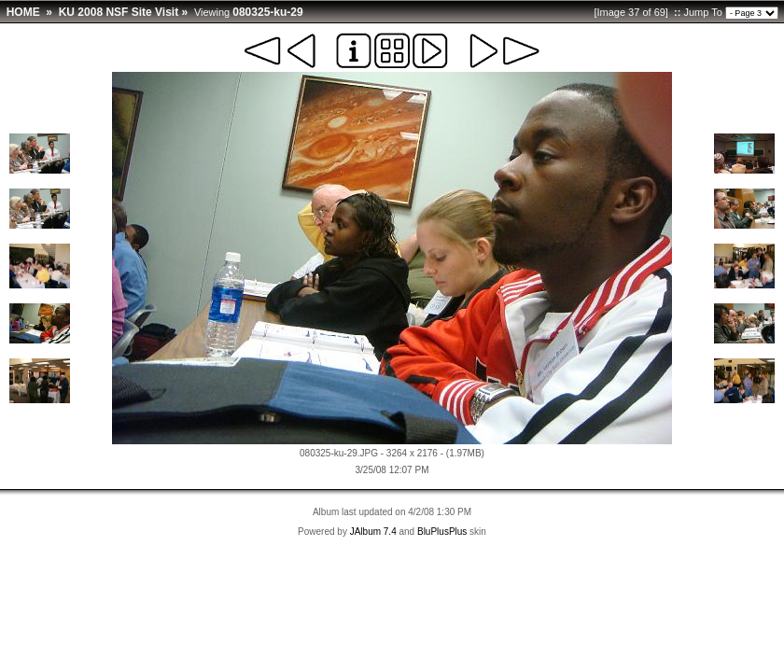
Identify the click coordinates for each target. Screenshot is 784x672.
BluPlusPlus (442, 532)
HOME (23, 12)
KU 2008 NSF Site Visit (119, 12)
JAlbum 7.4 (373, 532)
